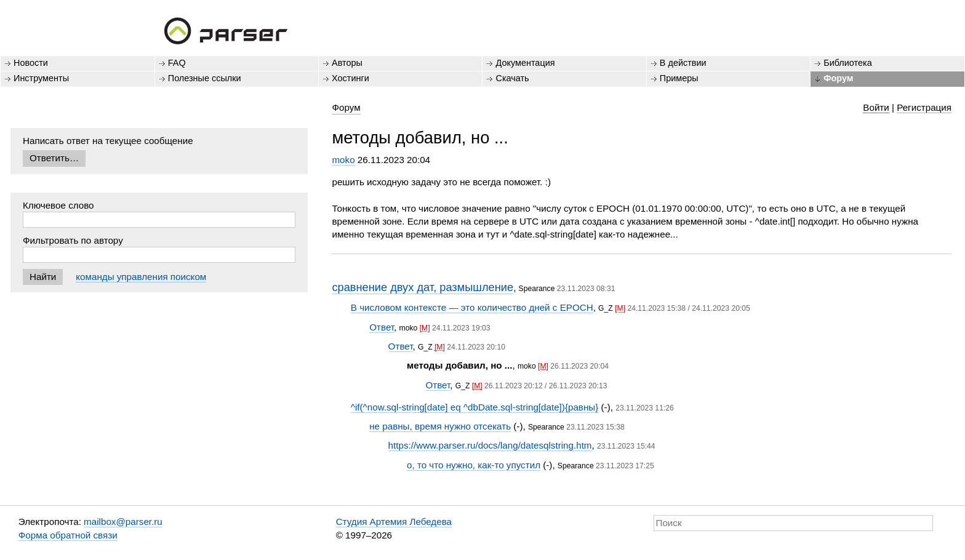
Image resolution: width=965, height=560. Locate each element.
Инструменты (41, 78)
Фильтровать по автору (73, 240)
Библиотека (848, 63)
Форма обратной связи (68, 535)
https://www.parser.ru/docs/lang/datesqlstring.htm (490, 445)
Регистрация (924, 107)
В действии (683, 63)
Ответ (382, 327)
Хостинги (350, 78)
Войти (876, 107)
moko (343, 160)
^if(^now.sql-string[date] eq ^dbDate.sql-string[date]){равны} (474, 407)
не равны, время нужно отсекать (440, 426)
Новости (31, 63)
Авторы (347, 63)
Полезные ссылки (205, 78)
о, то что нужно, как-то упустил (474, 465)
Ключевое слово (58, 205)
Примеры (679, 78)
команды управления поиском (141, 277)
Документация (525, 63)
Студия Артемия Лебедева (394, 522)
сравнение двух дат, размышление (422, 287)
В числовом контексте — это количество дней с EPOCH (472, 307)
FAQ (177, 63)
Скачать (512, 78)
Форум (838, 78)
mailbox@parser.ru (123, 522)
